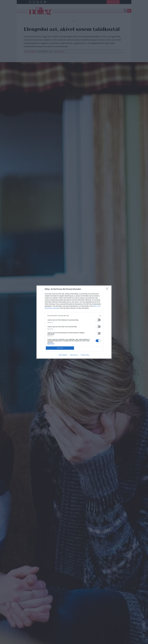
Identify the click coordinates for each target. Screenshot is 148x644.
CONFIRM (60, 348)
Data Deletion (63, 355)
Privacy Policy (85, 355)
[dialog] (74, 322)
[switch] (98, 320)
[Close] (108, 289)
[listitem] (74, 316)
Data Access (74, 355)
